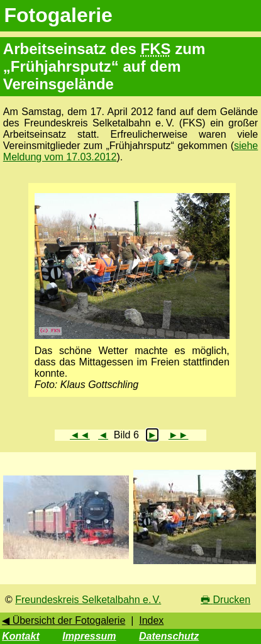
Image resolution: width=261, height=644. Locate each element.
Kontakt (21, 636)
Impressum (89, 636)
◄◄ (80, 435)
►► (179, 435)
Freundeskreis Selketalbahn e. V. (88, 600)
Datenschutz (169, 636)
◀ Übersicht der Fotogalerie (64, 620)
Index (151, 620)
